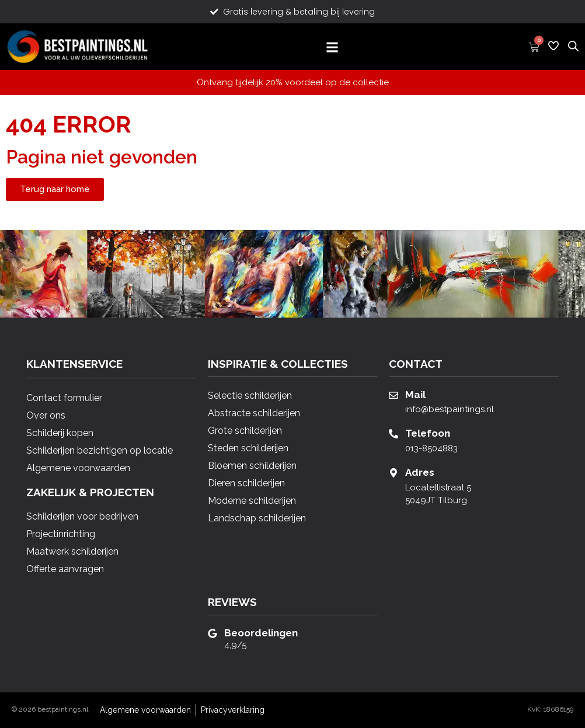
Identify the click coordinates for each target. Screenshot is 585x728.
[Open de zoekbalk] (573, 46)
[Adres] (394, 473)
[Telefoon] (394, 434)
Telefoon (428, 433)
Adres (420, 472)
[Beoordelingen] (213, 633)
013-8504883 (431, 448)
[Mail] (394, 395)
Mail (415, 395)
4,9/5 (235, 645)
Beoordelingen (261, 633)
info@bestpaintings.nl (450, 409)
